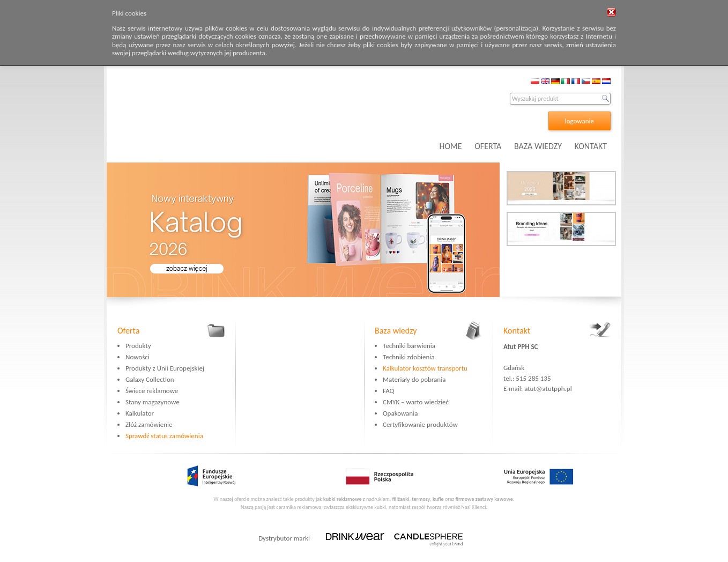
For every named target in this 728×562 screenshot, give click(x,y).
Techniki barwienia (409, 346)
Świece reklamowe (152, 391)
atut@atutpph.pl (548, 389)
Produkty (138, 346)
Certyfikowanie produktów (420, 424)
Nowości (138, 357)
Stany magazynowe (153, 402)
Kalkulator (140, 413)
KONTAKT (591, 146)
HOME (451, 146)
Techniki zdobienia (408, 357)
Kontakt (517, 331)
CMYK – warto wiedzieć (416, 402)
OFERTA (488, 146)
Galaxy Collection (150, 379)
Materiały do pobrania (414, 379)
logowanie (580, 121)
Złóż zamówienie (149, 424)
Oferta (128, 331)
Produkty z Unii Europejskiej (165, 368)
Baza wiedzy (396, 331)
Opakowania (400, 413)
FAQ (388, 391)
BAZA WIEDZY (538, 146)
